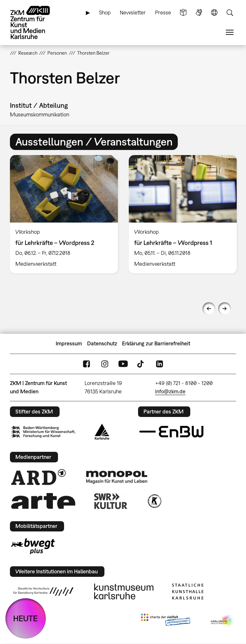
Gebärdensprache (199, 13)
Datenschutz (102, 343)
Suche (230, 13)
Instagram (105, 364)
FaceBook (86, 364)
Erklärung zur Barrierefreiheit (156, 343)
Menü (230, 32)
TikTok (141, 364)
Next (225, 309)
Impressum (69, 343)
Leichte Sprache (183, 13)
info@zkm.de (170, 391)
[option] (64, 214)
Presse (163, 12)
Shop (105, 12)
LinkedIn (160, 364)
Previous (209, 309)
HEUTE (25, 618)
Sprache (214, 13)
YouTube (123, 364)
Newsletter (133, 12)
